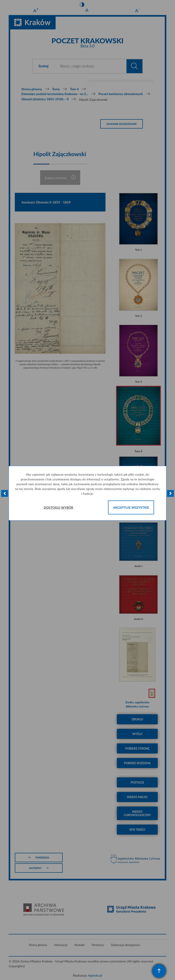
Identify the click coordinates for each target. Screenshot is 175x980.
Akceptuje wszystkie (131, 507)
